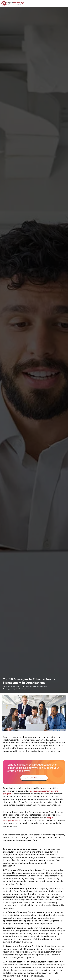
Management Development (19, 689)
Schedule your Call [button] (34, 778)
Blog (8, 689)
